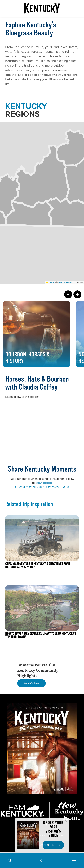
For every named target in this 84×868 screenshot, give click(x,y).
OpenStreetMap (65, 282)
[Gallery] (42, 334)
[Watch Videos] (31, 683)
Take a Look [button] (53, 845)
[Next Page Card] (77, 294)
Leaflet (50, 282)
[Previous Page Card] (68, 294)
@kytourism (44, 483)
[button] (10, 860)
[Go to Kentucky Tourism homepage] (42, 8)
